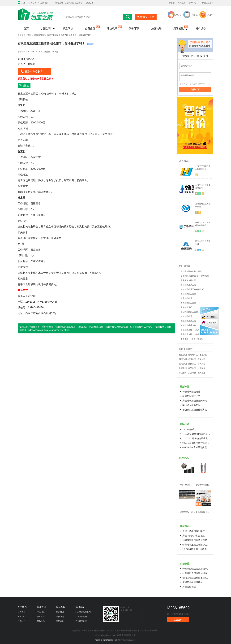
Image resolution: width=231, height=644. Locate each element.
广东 (23, 3)
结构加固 (201, 364)
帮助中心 (41, 621)
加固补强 (183, 368)
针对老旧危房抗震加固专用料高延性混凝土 (197, 569)
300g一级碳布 (185, 485)
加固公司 (46, 28)
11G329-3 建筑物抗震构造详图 (197, 434)
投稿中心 (192, 3)
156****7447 (33, 72)
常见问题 (41, 612)
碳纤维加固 (193, 355)
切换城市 (32, 3)
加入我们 (21, 617)
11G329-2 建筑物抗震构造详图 (197, 438)
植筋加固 (183, 355)
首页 (26, 28)
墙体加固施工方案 (188, 303)
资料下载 (134, 28)
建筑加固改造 (186, 316)
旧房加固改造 (186, 298)
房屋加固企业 (186, 330)
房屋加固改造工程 (188, 285)
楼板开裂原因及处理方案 (195, 410)
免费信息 (90, 28)
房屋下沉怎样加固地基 (194, 536)
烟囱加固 (192, 364)
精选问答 (68, 28)
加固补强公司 (197, 339)
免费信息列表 (39, 35)
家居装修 (192, 373)
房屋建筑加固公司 (188, 280)
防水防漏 (201, 368)
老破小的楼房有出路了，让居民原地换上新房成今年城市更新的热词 (197, 531)
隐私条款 (60, 621)
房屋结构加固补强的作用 (195, 401)
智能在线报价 (208, 3)
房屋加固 (205, 276)
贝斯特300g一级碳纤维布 (187, 512)
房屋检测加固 (186, 334)
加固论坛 (156, 28)
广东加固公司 (81, 617)
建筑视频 (112, 28)
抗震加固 (183, 364)
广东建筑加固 (81, 621)
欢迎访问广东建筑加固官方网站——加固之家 (74, 3)
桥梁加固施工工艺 (191, 396)
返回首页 (44, 3)
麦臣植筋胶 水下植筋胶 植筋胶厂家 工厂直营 (203, 512)
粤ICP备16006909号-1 (127, 640)
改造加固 (192, 368)
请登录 (172, 3)
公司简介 (21, 612)
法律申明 (60, 617)
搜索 (128, 17)
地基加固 (203, 355)
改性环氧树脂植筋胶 (203, 485)
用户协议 (60, 612)
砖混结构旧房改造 (191, 392)
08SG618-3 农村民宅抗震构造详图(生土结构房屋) (197, 447)
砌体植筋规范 (186, 307)
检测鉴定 (201, 373)
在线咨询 (178, 620)
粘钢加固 (192, 359)
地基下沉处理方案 (188, 325)
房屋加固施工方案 (188, 294)
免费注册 (181, 3)
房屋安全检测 (189, 587)
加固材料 (183, 373)
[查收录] (91, 44)
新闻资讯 (179, 28)
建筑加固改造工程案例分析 (192, 289)
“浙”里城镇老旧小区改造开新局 (197, 549)
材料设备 (201, 28)
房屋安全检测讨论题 (193, 582)
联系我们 (21, 621)
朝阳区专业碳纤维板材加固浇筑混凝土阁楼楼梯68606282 (197, 578)
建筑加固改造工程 (188, 321)
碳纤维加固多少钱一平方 (191, 271)
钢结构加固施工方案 (189, 312)
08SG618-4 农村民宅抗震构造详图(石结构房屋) (197, 443)
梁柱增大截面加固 (191, 405)
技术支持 (41, 617)
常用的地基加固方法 (189, 276)
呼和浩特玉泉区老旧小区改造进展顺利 (197, 545)
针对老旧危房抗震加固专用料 (197, 573)
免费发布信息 (146, 17)
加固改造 (184, 339)
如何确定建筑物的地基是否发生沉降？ (197, 540)
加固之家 (35, 16)
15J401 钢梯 (188, 429)
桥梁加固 (201, 359)
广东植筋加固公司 (83, 612)
